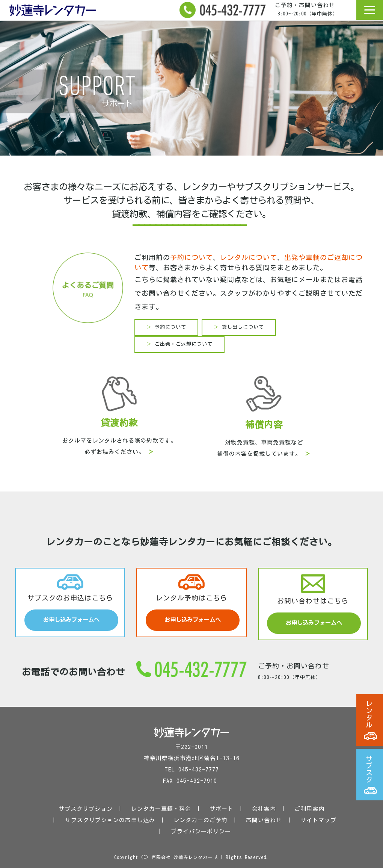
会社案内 (264, 809)
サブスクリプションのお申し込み (110, 820)
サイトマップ (318, 820)
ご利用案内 (309, 809)
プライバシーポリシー (201, 831)
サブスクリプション (86, 809)
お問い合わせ (264, 820)
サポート (222, 809)
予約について (191, 257)
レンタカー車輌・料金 (161, 809)
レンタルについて (249, 257)
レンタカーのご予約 (201, 820)
